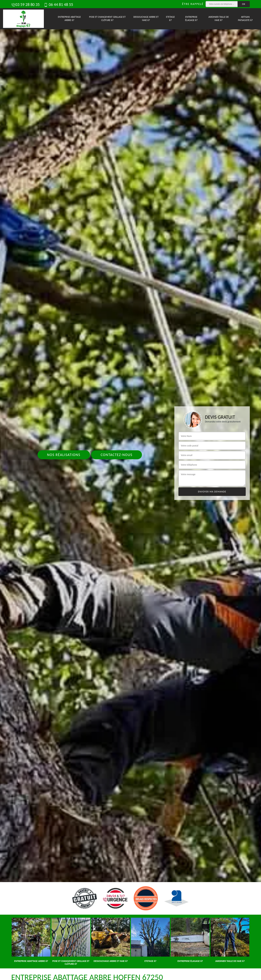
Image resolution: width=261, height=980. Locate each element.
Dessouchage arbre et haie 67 (146, 19)
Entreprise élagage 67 (191, 19)
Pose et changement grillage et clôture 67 (107, 19)
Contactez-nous (117, 455)
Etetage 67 (170, 19)
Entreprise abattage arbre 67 (69, 19)
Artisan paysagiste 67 (245, 19)
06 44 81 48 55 (58, 4)
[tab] (130, 490)
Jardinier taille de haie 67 (219, 19)
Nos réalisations (64, 455)
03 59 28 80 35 (25, 4)
